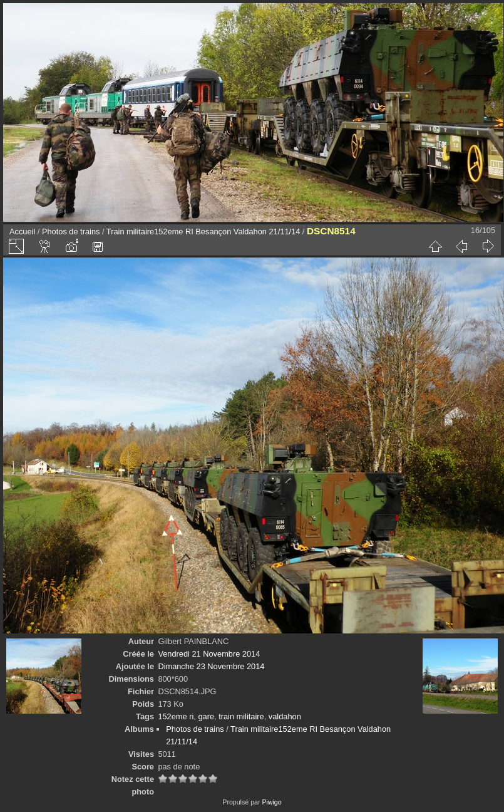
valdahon (285, 716)
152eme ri (176, 716)
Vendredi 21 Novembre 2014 (209, 654)
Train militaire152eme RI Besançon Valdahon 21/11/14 (203, 232)
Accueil (22, 232)
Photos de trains (71, 232)
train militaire (241, 716)
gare (206, 716)
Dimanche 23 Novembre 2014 (211, 666)
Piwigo (271, 802)
